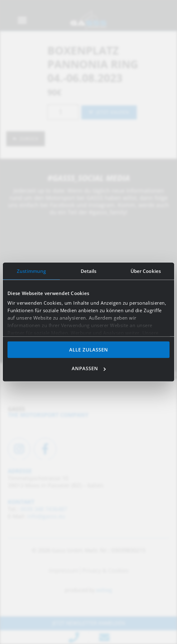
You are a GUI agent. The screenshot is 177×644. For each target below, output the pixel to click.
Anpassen (89, 368)
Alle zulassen (89, 349)
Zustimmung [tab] (31, 271)
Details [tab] (89, 271)
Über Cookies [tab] (146, 271)
